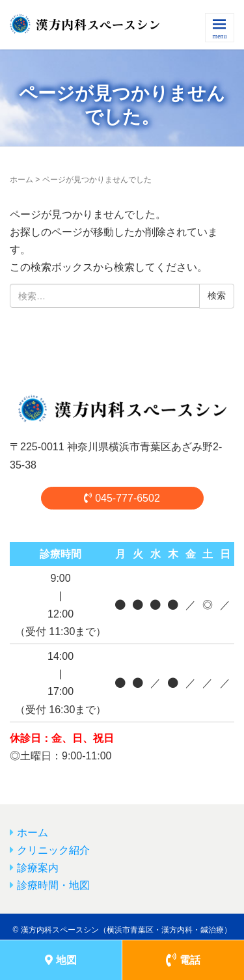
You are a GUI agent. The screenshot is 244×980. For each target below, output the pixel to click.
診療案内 (38, 868)
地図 (61, 960)
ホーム (21, 180)
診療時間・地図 (53, 885)
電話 (183, 960)
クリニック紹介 (53, 850)
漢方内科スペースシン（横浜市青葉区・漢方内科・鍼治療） (126, 930)
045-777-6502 (122, 498)
